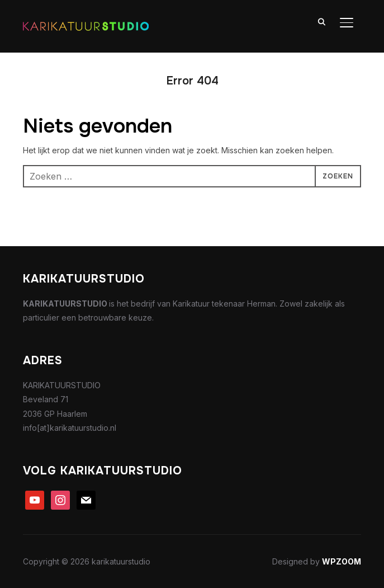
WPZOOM (342, 561)
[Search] (322, 21)
